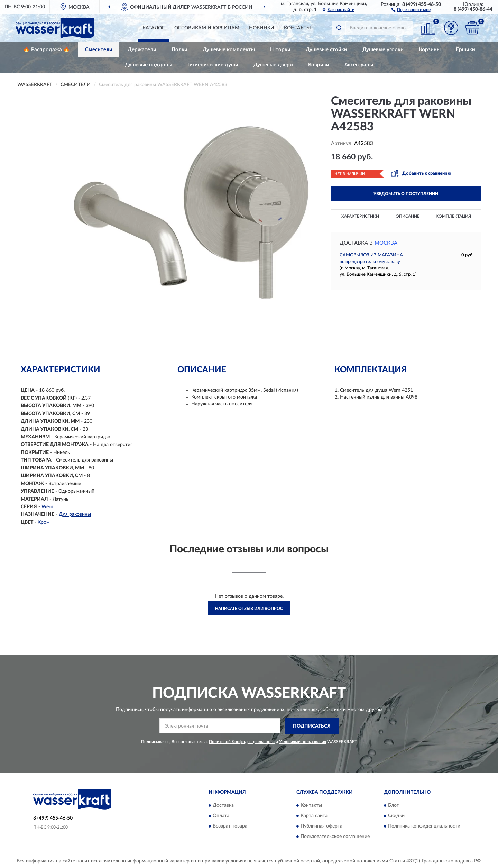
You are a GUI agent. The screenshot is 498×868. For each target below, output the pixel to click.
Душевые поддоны (149, 65)
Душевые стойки (326, 50)
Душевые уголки (383, 50)
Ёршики (465, 50)
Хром (44, 522)
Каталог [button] (154, 28)
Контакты (297, 28)
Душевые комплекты (229, 50)
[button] (411, 9)
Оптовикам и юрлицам (207, 28)
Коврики (319, 65)
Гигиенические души (213, 65)
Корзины (430, 50)
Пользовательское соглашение (335, 837)
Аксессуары (359, 65)
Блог (393, 806)
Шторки (280, 50)
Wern (47, 507)
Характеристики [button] (360, 216)
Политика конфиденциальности (424, 826)
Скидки (396, 816)
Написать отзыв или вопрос (249, 609)
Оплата (221, 816)
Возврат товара (230, 826)
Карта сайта (314, 816)
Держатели (142, 50)
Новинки (262, 28)
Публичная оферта (321, 826)
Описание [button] (408, 216)
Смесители (99, 50)
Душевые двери (273, 65)
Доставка (223, 806)
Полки (179, 50)
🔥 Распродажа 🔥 (47, 50)
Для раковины (75, 514)
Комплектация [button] (453, 216)
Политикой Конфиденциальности (242, 742)
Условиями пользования (303, 742)
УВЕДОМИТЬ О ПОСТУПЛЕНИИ (406, 194)
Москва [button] (386, 243)
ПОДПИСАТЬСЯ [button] (312, 726)
